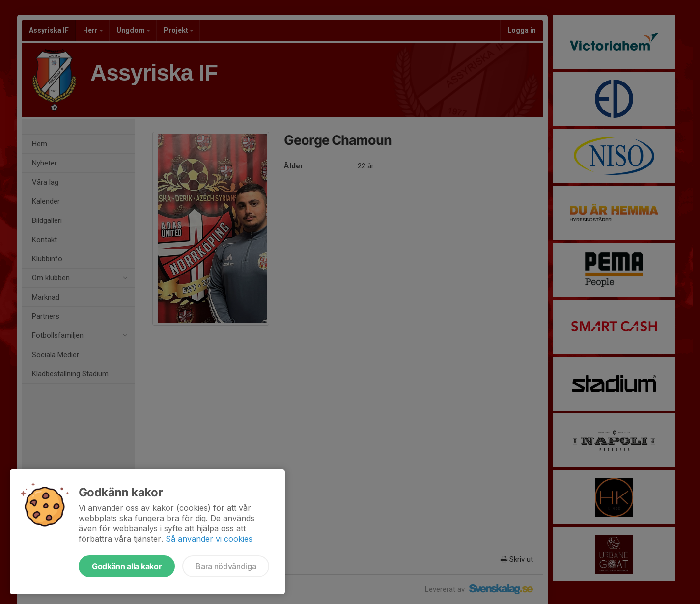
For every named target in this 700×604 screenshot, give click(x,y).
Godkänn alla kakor (127, 566)
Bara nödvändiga (226, 566)
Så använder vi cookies (209, 539)
